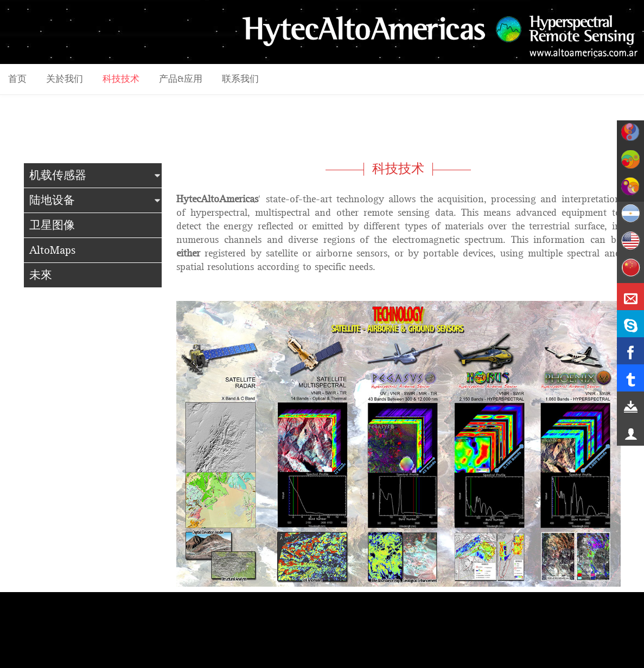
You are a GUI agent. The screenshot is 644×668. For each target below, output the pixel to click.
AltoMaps (52, 250)
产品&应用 (181, 79)
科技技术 (121, 79)
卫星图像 (52, 225)
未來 (41, 275)
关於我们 (65, 79)
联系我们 (240, 79)
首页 (17, 79)
